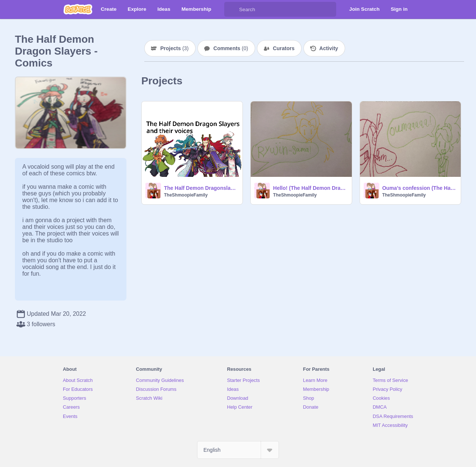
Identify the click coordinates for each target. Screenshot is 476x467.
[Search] (232, 9)
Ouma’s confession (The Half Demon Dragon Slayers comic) (419, 188)
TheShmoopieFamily (186, 195)
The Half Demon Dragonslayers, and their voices (201, 188)
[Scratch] (78, 9)
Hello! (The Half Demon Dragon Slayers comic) (310, 188)
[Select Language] (238, 450)
